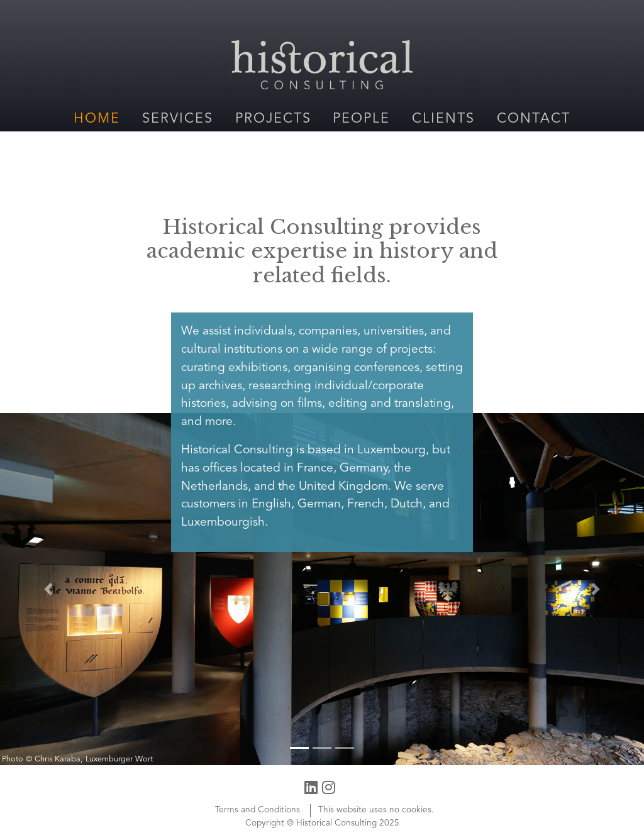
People (361, 119)
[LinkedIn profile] (311, 787)
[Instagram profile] (329, 787)
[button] (48, 589)
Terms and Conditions (258, 810)
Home (97, 119)
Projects (273, 119)
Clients (443, 119)
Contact (534, 119)
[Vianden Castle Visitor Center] (322, 589)
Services (178, 119)
